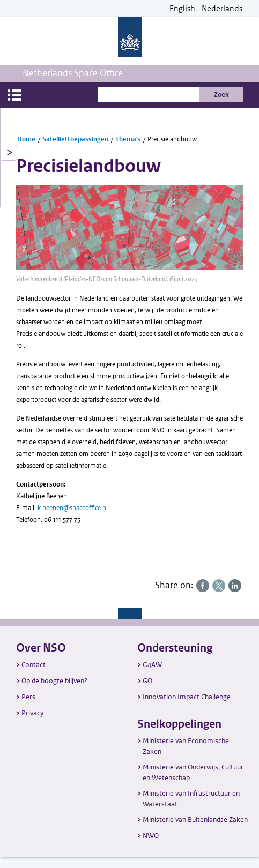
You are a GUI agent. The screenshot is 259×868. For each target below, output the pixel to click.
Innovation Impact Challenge (187, 697)
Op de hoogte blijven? (54, 681)
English (182, 9)
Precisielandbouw (172, 139)
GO (147, 681)
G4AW (152, 665)
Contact (34, 665)
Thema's (128, 139)
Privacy (32, 713)
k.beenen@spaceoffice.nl (73, 508)
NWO (151, 836)
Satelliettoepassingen (75, 139)
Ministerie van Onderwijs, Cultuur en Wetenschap (193, 772)
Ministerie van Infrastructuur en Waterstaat (191, 799)
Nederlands (222, 9)
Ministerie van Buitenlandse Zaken (195, 820)
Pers (28, 697)
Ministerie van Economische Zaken (186, 746)
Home (26, 139)
